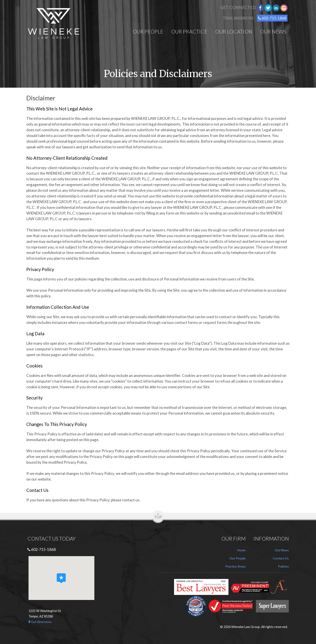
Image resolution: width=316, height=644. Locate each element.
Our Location (234, 32)
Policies (283, 566)
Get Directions (40, 622)
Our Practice (189, 32)
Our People (148, 32)
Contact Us (281, 558)
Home (241, 550)
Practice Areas (235, 566)
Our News (273, 32)
